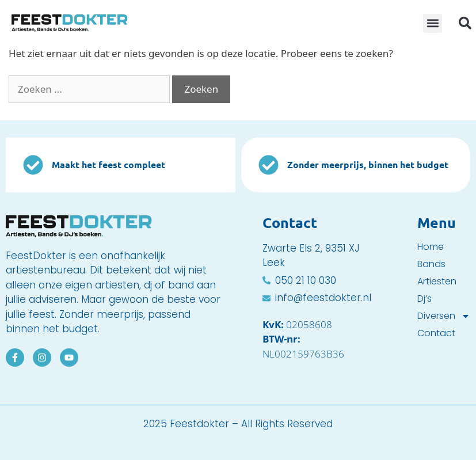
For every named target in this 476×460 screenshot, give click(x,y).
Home (431, 247)
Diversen (444, 316)
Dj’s (424, 299)
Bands (431, 264)
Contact (436, 333)
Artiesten (437, 282)
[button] (433, 23)
